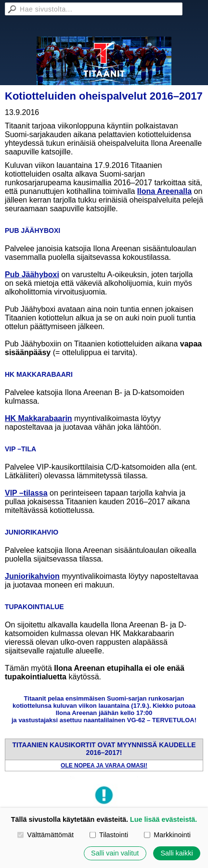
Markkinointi (167, 835)
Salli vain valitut (115, 853)
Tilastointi (109, 835)
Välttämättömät (45, 835)
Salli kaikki (176, 853)
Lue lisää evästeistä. (163, 819)
